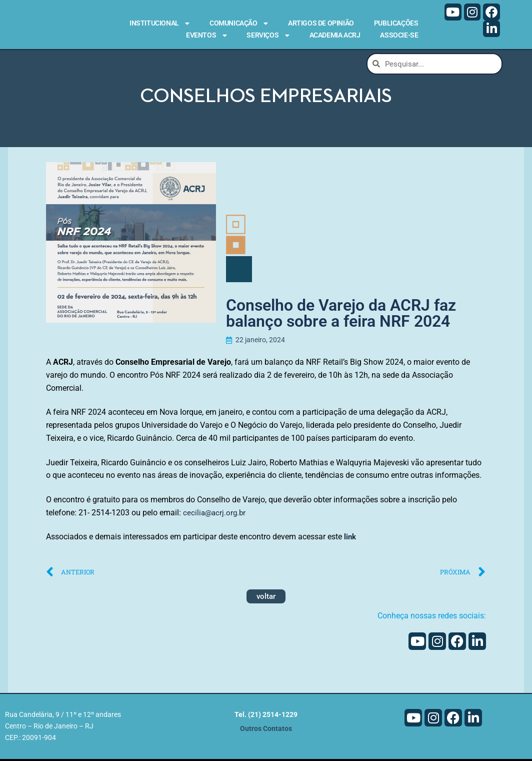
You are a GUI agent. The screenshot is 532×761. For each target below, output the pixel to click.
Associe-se (399, 35)
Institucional (159, 24)
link (351, 539)
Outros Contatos (266, 731)
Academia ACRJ (335, 35)
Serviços (268, 36)
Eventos (206, 36)
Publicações (396, 23)
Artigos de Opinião (321, 23)
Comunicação (239, 24)
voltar (266, 598)
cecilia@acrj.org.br (215, 514)
